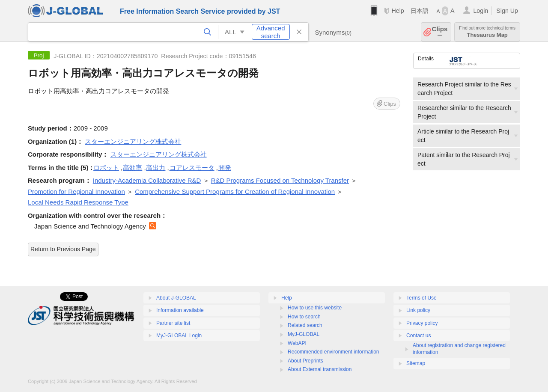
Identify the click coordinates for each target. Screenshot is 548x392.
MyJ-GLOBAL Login (179, 336)
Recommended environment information (333, 352)
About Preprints (305, 361)
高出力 (156, 168)
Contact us (418, 336)
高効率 (133, 168)
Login (481, 11)
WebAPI (297, 343)
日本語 (420, 11)
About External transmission (320, 369)
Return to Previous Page (63, 249)
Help (398, 11)
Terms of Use (421, 298)
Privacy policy (422, 323)
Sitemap (416, 363)
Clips (440, 32)
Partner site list (173, 323)
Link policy (418, 310)
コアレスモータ (192, 168)
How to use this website (315, 308)
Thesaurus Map (487, 32)
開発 (225, 168)
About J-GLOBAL (176, 298)
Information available (180, 310)
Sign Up (507, 11)
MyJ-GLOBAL (304, 334)
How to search (304, 317)
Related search (305, 325)
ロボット (106, 168)
